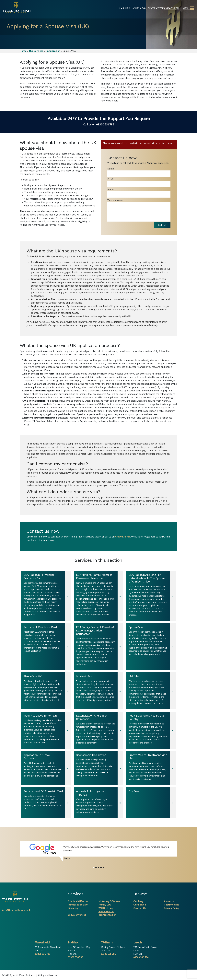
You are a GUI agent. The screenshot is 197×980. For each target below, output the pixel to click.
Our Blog (138, 902)
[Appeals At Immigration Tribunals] (98, 803)
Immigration (53, 51)
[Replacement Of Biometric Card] (46, 803)
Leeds (138, 943)
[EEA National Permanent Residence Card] (46, 597)
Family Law (105, 905)
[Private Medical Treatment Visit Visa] (151, 769)
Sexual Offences (77, 916)
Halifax (73, 943)
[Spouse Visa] (151, 647)
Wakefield (42, 943)
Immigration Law (78, 905)
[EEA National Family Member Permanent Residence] (98, 597)
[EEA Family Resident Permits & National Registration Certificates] (98, 647)
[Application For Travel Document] (46, 769)
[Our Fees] (151, 803)
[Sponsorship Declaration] (98, 769)
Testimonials (171, 905)
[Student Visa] (98, 691)
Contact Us (140, 909)
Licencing (73, 909)
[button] (93, 868)
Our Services (36, 51)
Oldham (107, 943)
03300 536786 (105, 124)
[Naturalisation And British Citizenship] (98, 731)
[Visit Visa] (151, 691)
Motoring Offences (109, 902)
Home (23, 51)
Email (110, 179)
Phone (111, 190)
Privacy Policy (172, 909)
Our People (140, 905)
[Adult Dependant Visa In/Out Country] (151, 731)
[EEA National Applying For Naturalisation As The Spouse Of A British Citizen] (151, 597)
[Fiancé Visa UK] (46, 691)
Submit (160, 225)
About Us (169, 902)
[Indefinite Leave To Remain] (46, 731)
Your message (115, 200)
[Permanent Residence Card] (46, 647)
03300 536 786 (172, 8)
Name (111, 169)
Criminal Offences (78, 902)
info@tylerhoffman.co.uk (16, 911)
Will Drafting (106, 909)
